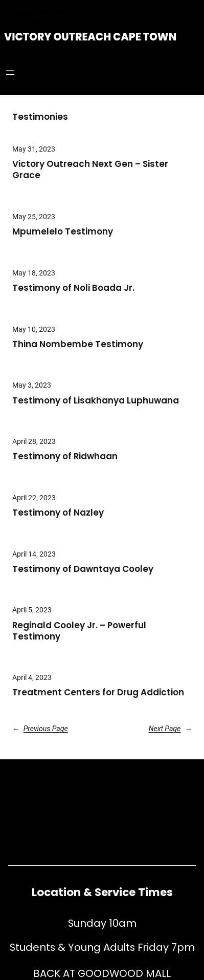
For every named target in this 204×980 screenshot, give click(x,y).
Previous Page (40, 729)
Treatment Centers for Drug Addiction (98, 693)
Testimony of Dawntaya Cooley (83, 569)
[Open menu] (10, 73)
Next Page (170, 729)
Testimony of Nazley (58, 513)
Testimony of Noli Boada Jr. (73, 288)
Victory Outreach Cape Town (90, 37)
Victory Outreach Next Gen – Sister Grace (90, 170)
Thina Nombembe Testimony (78, 345)
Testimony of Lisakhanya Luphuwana (101, 401)
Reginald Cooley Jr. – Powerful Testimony (79, 631)
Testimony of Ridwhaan (65, 457)
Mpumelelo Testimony (63, 232)
